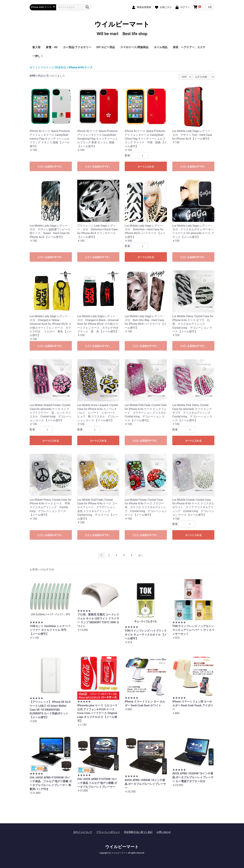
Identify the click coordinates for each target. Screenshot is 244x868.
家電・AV (52, 47)
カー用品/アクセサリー (77, 47)
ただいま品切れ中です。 (51, 167)
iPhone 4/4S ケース (81, 67)
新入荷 (36, 47)
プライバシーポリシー (108, 832)
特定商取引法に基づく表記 (138, 832)
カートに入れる (146, 167)
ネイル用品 (161, 47)
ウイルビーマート (122, 28)
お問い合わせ (164, 832)
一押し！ (38, 56)
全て (32, 67)
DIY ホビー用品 (106, 47)
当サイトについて (83, 832)
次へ (141, 555)
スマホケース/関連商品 (134, 47)
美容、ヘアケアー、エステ (189, 47)
